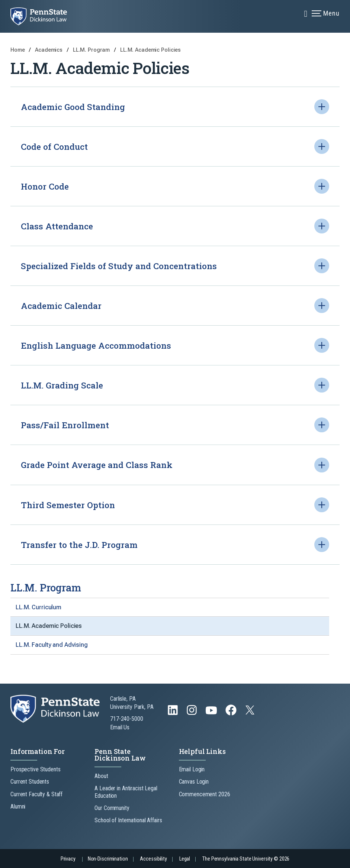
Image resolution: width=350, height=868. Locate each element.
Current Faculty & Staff (36, 794)
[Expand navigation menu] (306, 13)
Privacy (68, 859)
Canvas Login (194, 782)
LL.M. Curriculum (38, 607)
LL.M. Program (92, 50)
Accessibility (153, 859)
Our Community (112, 808)
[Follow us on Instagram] (192, 714)
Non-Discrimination (108, 859)
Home (18, 50)
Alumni (18, 806)
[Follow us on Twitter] (251, 712)
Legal (185, 859)
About (101, 776)
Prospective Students (36, 769)
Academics (49, 50)
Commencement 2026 (205, 794)
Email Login (192, 769)
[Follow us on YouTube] (212, 714)
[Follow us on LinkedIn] (174, 714)
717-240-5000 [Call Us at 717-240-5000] (127, 719)
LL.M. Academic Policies (150, 50)
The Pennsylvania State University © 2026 (246, 859)
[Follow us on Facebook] (232, 714)
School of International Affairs (128, 820)
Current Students (30, 782)
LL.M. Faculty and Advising (52, 645)
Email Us (120, 727)
